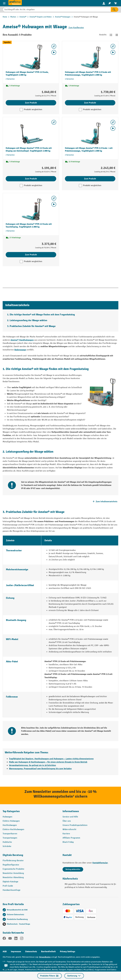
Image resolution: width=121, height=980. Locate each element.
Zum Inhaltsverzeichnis (105, 502)
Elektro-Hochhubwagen (13, 829)
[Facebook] (4, 939)
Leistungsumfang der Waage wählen (28, 320)
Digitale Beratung (13, 855)
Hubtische (7, 842)
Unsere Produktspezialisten (75, 825)
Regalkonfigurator (11, 865)
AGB (5, 952)
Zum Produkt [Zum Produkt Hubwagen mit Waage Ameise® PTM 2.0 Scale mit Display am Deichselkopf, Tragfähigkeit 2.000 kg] (31, 179)
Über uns (67, 821)
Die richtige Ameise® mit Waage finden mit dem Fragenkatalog (42, 315)
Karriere (66, 834)
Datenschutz (31, 952)
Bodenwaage (20, 350)
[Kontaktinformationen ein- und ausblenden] (6, 965)
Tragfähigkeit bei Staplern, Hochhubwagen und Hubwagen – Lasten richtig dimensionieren (51, 759)
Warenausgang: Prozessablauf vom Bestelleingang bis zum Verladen (40, 769)
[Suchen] (115, 9)
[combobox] (57, 9)
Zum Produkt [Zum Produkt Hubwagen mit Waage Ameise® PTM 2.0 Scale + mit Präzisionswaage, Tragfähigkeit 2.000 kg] (90, 179)
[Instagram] (22, 939)
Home (5, 17)
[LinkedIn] (16, 939)
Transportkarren (10, 834)
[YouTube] (10, 939)
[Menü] (4, 3)
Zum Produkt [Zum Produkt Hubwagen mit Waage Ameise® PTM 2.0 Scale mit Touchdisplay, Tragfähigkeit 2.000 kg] (31, 255)
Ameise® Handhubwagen (22, 340)
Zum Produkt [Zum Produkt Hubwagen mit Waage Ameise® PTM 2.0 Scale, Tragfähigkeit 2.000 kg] (31, 103)
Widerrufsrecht (69, 829)
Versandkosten (45, 957)
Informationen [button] (71, 811)
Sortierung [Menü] (74, 976)
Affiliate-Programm (71, 838)
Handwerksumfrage (12, 890)
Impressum (16, 952)
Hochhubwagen (10, 825)
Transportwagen (10, 838)
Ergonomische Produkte (13, 869)
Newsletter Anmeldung (13, 873)
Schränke (7, 846)
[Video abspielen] (54, 52)
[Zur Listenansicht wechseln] (111, 35)
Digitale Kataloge (10, 882)
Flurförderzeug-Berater (13, 861)
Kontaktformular (100, 863)
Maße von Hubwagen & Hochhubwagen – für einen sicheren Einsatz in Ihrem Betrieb (48, 762)
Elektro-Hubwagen (11, 821)
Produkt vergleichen (33, 110)
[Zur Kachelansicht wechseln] (117, 35)
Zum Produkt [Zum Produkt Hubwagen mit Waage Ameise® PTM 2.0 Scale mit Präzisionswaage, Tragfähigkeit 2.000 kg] (90, 103)
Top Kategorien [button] (11, 811)
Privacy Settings (68, 952)
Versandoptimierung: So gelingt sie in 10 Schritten (32, 765)
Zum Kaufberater (76, 28)
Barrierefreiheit (48, 952)
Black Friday (68, 842)
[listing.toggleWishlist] (54, 46)
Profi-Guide (8, 886)
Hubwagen (7, 817)
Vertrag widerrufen (73, 869)
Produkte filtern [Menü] (50, 976)
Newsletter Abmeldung (13, 877)
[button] (31, 856)
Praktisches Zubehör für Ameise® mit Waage (33, 326)
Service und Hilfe (70, 817)
